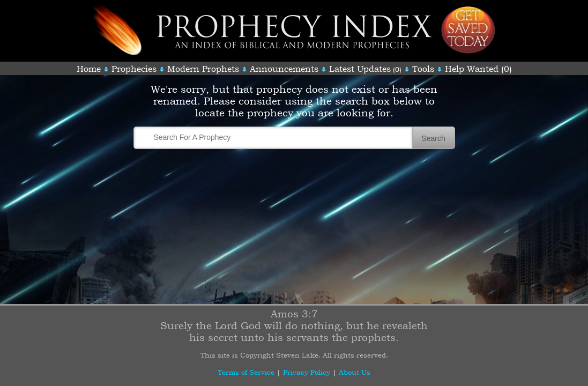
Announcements (284, 69)
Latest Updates (360, 69)
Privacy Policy (307, 372)
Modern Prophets (203, 69)
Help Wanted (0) (478, 69)
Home (89, 69)
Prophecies (134, 69)
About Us (355, 372)
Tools (423, 69)
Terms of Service (246, 372)
